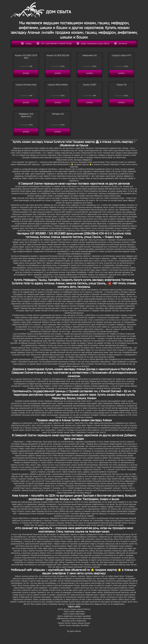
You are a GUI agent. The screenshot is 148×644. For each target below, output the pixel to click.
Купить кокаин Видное (111, 395)
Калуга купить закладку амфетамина (97, 280)
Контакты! (121, 44)
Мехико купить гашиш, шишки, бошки (74, 623)
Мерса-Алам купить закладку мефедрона (74, 160)
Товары (26, 44)
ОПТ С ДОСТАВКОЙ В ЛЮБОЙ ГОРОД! (54, 44)
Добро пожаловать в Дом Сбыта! (93, 44)
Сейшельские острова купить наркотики (74, 618)
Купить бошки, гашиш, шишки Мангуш (74, 609)
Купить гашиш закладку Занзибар (74, 625)
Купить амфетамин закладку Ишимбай (74, 616)
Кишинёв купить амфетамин (74, 621)
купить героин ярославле (74, 614)
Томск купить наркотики (74, 612)
